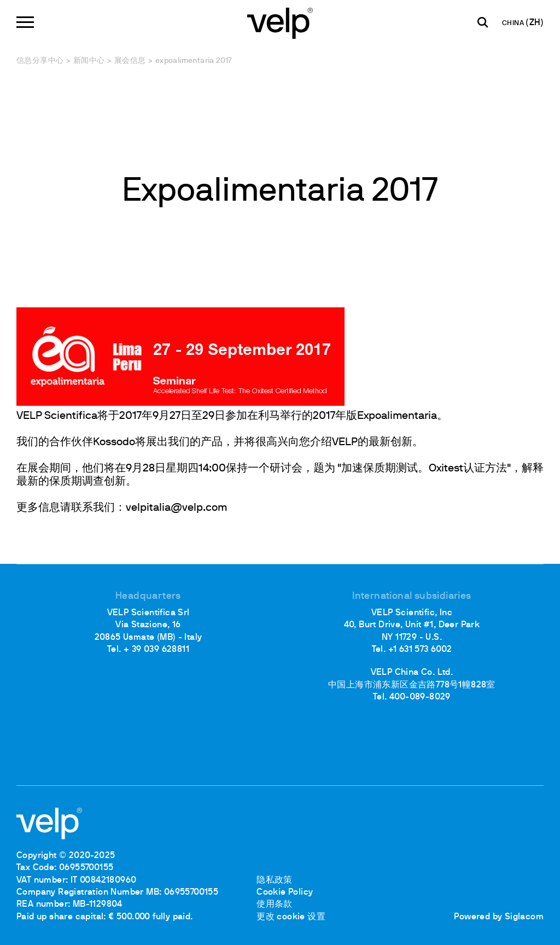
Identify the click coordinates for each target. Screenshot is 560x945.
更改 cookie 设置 (291, 917)
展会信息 (130, 61)
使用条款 (275, 905)
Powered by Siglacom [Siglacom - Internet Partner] (499, 917)
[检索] (483, 22)
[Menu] (25, 22)
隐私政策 (275, 880)
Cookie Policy (285, 892)
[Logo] (280, 22)
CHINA (514, 24)
